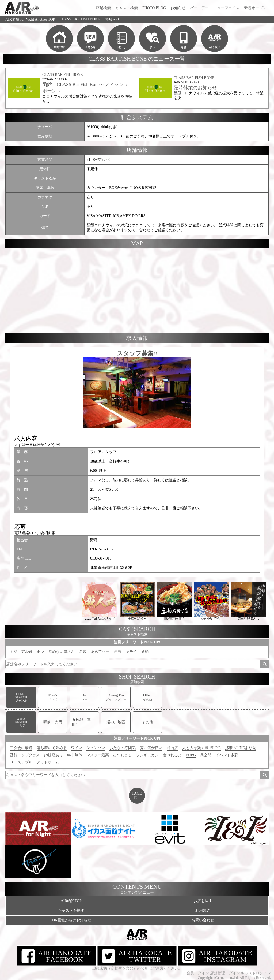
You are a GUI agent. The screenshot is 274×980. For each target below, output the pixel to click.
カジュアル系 (21, 652)
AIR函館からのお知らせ (71, 920)
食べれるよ (172, 755)
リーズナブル (21, 762)
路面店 (172, 748)
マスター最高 (98, 755)
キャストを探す (71, 910)
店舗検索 (103, 8)
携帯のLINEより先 (241, 748)
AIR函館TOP (71, 901)
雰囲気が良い (151, 748)
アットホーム (48, 762)
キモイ (131, 652)
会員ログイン (198, 973)
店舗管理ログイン (225, 973)
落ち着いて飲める (52, 748)
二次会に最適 (21, 748)
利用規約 (203, 910)
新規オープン (255, 8)
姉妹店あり (54, 755)
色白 (117, 652)
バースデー (199, 8)
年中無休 (75, 755)
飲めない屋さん (62, 652)
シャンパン (96, 748)
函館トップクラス (25, 755)
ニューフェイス (226, 8)
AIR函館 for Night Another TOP (30, 19)
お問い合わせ (203, 920)
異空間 (206, 755)
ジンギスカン (147, 755)
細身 (40, 652)
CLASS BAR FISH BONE (80, 19)
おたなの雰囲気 (123, 748)
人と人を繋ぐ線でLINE (201, 748)
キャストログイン (256, 973)
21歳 (83, 652)
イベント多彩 (227, 755)
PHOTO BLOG (154, 8)
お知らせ (178, 8)
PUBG (191, 755)
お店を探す (203, 901)
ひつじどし (123, 755)
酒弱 (145, 652)
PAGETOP (137, 795)
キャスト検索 (127, 8)
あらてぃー (100, 652)
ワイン (77, 748)
